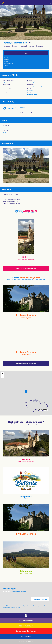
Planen (26, 53)
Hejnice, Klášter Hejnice (15, 43)
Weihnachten (26, 636)
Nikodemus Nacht (26, 626)
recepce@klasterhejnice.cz (14, 199)
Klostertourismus (26, 621)
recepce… (7, 60)
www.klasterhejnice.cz (12, 201)
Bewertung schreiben (40, 599)
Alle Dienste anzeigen (26, 113)
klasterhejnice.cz (9, 63)
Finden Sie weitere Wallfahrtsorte (26, 269)
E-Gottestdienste (26, 641)
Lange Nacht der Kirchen (26, 631)
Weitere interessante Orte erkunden (26, 364)
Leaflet (42, 415)
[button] (26, 391)
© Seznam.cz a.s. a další (48, 415)
